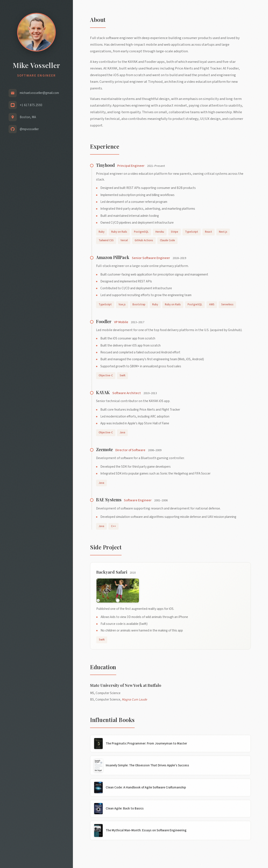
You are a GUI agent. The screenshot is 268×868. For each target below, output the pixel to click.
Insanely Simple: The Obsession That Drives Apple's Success (147, 765)
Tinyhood (105, 165)
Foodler (104, 321)
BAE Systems (109, 500)
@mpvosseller (29, 129)
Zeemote (104, 449)
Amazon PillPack (113, 257)
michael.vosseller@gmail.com (39, 93)
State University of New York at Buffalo (126, 685)
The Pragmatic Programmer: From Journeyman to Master (146, 743)
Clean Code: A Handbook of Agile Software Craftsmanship (146, 787)
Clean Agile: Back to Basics (125, 808)
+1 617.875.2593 (31, 105)
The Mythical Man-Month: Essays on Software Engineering (146, 830)
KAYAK (103, 392)
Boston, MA (28, 117)
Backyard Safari (112, 572)
